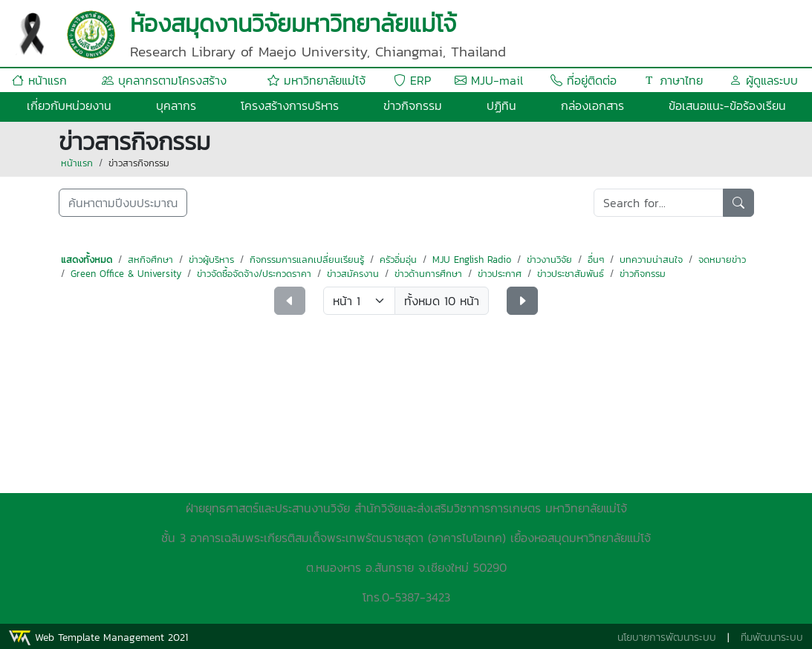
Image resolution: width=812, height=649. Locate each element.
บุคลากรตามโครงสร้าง (164, 80)
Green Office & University (126, 274)
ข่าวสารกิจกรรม (139, 163)
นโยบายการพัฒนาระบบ (667, 637)
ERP (412, 80)
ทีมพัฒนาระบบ (772, 637)
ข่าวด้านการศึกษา (428, 274)
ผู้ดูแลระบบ (764, 80)
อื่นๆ (596, 260)
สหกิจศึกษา (150, 260)
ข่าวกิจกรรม (413, 105)
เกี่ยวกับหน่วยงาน (69, 105)
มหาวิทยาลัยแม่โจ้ (316, 80)
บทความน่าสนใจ (651, 260)
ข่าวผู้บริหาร (211, 260)
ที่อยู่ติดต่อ (584, 80)
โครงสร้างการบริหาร (290, 105)
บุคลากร (176, 105)
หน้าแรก (39, 80)
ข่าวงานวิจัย (549, 260)
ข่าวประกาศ (500, 274)
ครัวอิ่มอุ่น (398, 260)
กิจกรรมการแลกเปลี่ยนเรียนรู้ (307, 260)
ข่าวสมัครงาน (353, 274)
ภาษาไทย (673, 80)
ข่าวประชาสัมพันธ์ (571, 274)
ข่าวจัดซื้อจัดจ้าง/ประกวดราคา (254, 274)
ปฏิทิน (501, 105)
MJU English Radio (472, 260)
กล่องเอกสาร (592, 105)
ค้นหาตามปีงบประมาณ (123, 203)
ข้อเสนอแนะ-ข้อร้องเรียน (727, 105)
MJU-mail (489, 80)
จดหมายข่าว (722, 260)
